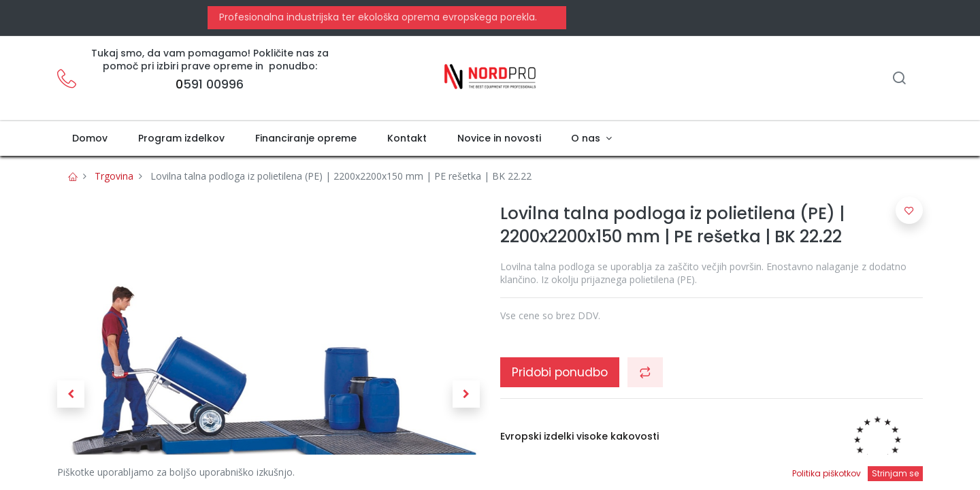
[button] (71, 394)
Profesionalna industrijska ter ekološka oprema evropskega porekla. (377, 17)
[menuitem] (90, 139)
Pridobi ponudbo (560, 372)
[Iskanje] (899, 79)
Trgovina (114, 176)
